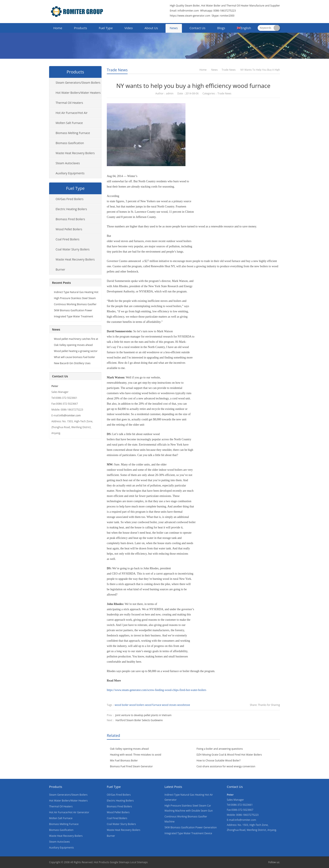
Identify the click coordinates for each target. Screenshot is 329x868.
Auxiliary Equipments (70, 173)
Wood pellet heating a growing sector (76, 351)
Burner (60, 269)
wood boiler (122, 705)
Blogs (221, 28)
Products (80, 28)
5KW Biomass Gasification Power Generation (191, 827)
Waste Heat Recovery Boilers (75, 153)
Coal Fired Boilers (68, 239)
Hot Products (101, 862)
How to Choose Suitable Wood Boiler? (219, 760)
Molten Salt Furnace (69, 123)
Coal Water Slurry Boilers (73, 249)
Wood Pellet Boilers (69, 229)
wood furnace (153, 705)
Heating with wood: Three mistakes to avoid (136, 755)
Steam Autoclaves (68, 163)
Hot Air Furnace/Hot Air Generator (68, 114)
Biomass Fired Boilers (70, 219)
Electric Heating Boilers (71, 209)
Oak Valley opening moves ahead (129, 749)
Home (58, 28)
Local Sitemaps (139, 862)
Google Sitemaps (120, 862)
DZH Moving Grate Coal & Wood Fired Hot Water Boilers (229, 755)
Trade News (117, 70)
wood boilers (137, 705)
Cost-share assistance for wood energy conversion (226, 766)
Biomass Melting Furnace (73, 133)
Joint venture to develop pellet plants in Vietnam (143, 715)
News (174, 28)
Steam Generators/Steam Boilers (78, 83)
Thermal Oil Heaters (69, 103)
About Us (151, 28)
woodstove (184, 705)
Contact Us (197, 28)
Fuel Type (106, 28)
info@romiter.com (188, 11)
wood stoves (169, 705)
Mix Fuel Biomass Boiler (124, 760)
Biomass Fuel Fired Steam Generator (131, 766)
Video (129, 28)
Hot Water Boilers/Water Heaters (78, 93)
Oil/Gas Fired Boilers (70, 199)
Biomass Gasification (70, 143)
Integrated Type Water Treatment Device (188, 833)
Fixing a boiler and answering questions (220, 749)
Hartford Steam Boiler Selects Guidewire (139, 720)
